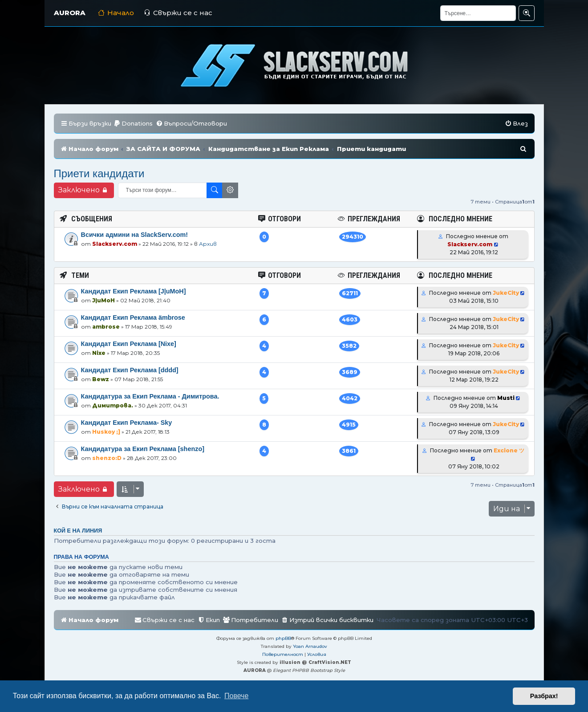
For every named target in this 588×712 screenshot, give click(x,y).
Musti (506, 398)
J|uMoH (103, 300)
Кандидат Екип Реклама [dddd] (130, 370)
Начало (116, 13)
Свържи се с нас (178, 13)
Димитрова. (113, 405)
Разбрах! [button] (544, 696)
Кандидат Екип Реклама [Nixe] (129, 344)
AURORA (70, 13)
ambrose (106, 327)
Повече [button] (236, 696)
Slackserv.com (115, 244)
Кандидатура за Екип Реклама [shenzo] (143, 449)
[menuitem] (133, 124)
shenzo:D (107, 458)
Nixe (99, 353)
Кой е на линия (78, 531)
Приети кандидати (99, 173)
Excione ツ (509, 450)
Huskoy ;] (106, 432)
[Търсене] (478, 13)
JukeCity (506, 293)
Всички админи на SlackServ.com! (135, 235)
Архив (208, 244)
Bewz (101, 379)
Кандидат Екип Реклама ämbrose (133, 317)
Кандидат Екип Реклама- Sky (127, 423)
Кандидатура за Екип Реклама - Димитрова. (150, 396)
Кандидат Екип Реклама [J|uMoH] (134, 291)
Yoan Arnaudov (310, 646)
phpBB (283, 638)
